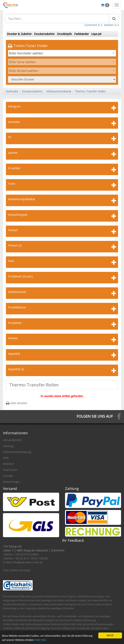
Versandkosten (12, 440)
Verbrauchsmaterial (59, 91)
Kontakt (8, 476)
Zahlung (8, 446)
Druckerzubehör (44, 34)
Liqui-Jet (96, 34)
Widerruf (8, 464)
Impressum (10, 470)
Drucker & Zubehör (19, 34)
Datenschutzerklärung (17, 452)
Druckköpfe (64, 34)
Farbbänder (81, 34)
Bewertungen (12, 482)
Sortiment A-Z (93, 25)
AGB (6, 458)
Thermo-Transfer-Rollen (90, 91)
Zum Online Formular (17, 570)
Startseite (12, 91)
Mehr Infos (40, 641)
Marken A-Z (112, 25)
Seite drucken (17, 403)
